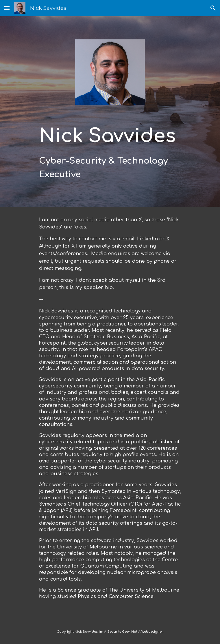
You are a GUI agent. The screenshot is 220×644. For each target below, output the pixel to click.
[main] (110, 151)
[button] (7, 8)
